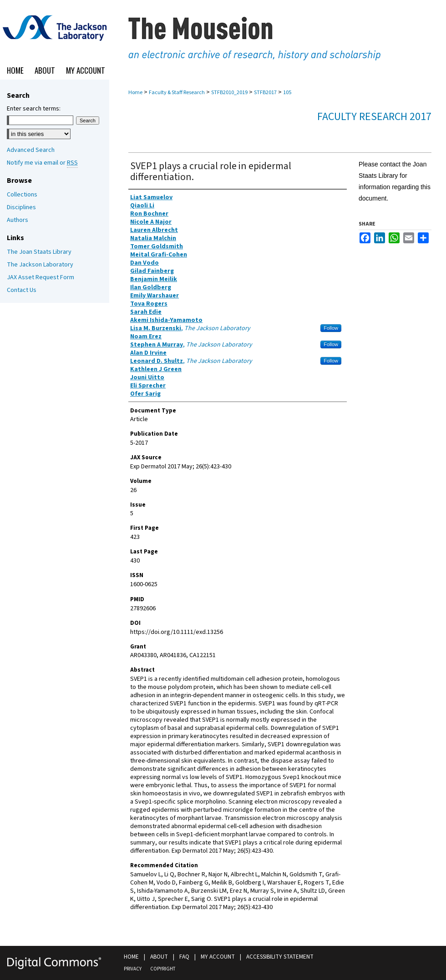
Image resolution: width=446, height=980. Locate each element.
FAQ (184, 957)
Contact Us (22, 290)
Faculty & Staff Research (177, 93)
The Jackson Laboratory (40, 265)
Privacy (133, 969)
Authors (18, 220)
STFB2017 (265, 93)
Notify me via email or (42, 163)
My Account (218, 957)
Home (135, 93)
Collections (22, 195)
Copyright (163, 969)
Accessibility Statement (280, 957)
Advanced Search (31, 150)
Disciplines (21, 207)
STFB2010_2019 (229, 93)
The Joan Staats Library (39, 252)
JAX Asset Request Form (41, 277)
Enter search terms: (34, 109)
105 (287, 93)
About (159, 957)
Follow (331, 328)
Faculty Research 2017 (374, 117)
